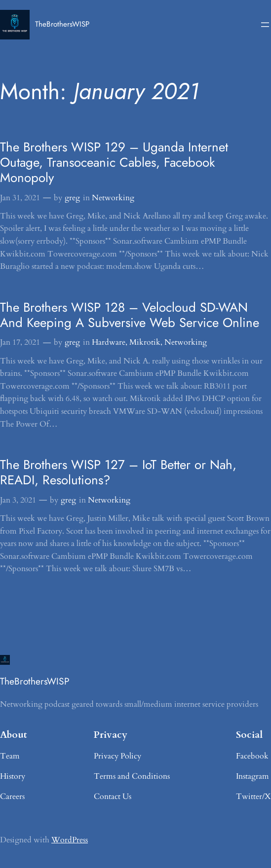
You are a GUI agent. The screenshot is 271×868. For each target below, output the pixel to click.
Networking (113, 198)
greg (72, 198)
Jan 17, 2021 (20, 342)
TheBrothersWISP (62, 24)
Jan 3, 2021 (18, 500)
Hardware (109, 342)
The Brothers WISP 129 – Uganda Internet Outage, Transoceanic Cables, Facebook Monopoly (114, 163)
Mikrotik (145, 342)
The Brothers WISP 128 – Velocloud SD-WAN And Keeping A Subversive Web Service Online (130, 315)
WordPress (70, 840)
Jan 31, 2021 (20, 198)
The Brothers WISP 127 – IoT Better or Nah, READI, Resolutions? (118, 472)
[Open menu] (265, 25)
